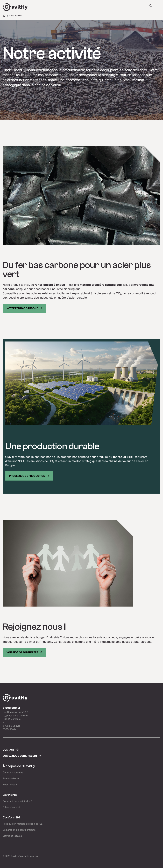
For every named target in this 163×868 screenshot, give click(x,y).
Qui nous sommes (13, 772)
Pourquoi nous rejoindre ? (17, 801)
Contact (8, 750)
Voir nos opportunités (22, 652)
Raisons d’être (11, 778)
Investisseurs (10, 784)
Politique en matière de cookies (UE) (23, 824)
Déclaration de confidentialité (19, 830)
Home (4, 16)
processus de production (27, 476)
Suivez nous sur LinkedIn (20, 756)
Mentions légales (12, 836)
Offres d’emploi (11, 807)
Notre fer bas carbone (22, 308)
